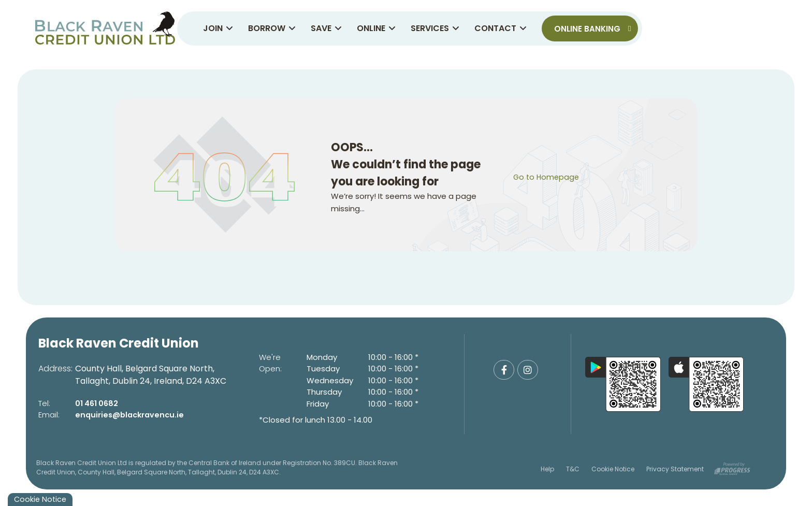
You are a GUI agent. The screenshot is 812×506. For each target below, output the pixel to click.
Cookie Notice (613, 468)
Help (547, 468)
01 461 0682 (98, 403)
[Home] (104, 29)
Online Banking (592, 29)
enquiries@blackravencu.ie (132, 415)
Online (376, 28)
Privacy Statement (675, 468)
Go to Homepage (547, 177)
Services (435, 28)
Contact (501, 28)
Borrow (272, 28)
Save (326, 28)
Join (218, 28)
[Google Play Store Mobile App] (623, 384)
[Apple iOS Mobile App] (706, 384)
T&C (573, 468)
